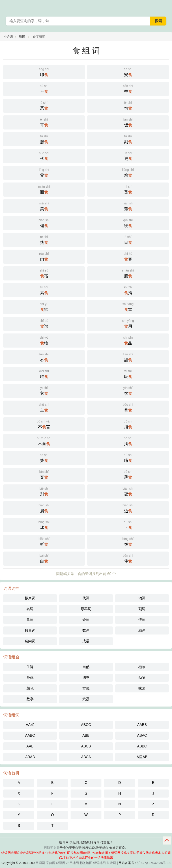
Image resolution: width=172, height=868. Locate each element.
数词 (86, 630)
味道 (142, 688)
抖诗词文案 (52, 848)
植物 (142, 667)
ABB (86, 735)
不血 (44, 441)
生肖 (30, 667)
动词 (142, 598)
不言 (44, 424)
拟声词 (30, 598)
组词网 (40, 863)
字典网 (51, 863)
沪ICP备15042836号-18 (154, 863)
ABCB (86, 746)
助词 (142, 630)
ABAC (142, 735)
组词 (22, 37)
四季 (86, 678)
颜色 (30, 688)
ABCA (86, 757)
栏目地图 (73, 863)
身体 (30, 678)
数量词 (30, 630)
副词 (142, 609)
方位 (86, 688)
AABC (30, 735)
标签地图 (86, 863)
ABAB (30, 757)
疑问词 (30, 641)
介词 (86, 620)
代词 (86, 598)
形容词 (86, 609)
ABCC (86, 725)
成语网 (61, 863)
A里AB (142, 757)
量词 (30, 620)
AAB (30, 746)
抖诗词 (8, 37)
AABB (142, 725)
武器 (86, 699)
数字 (30, 699)
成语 (86, 641)
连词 (142, 620)
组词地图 (99, 863)
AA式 (30, 725)
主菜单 (166, 7)
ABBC (142, 746)
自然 (86, 667)
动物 (142, 678)
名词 (30, 609)
